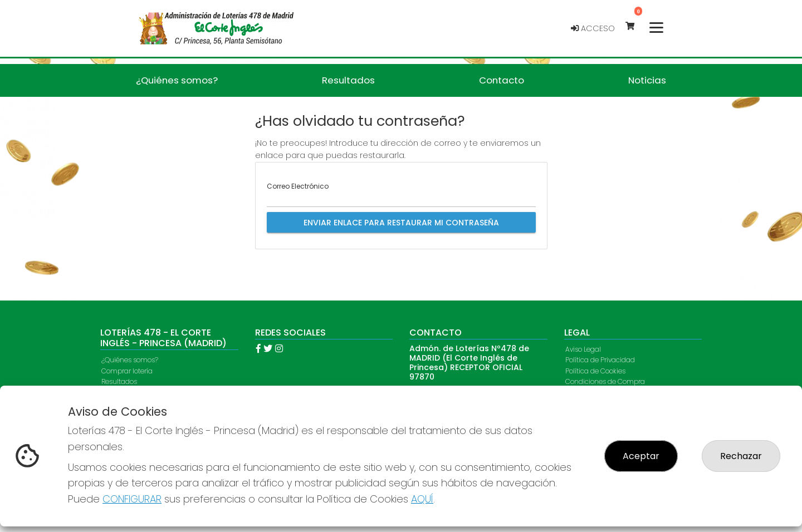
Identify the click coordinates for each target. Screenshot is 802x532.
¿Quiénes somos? (130, 360)
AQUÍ (422, 499)
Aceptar (641, 456)
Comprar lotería (127, 371)
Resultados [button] (348, 80)
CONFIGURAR (132, 499)
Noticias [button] (647, 80)
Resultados (119, 381)
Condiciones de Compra (605, 381)
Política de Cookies (595, 371)
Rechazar (741, 456)
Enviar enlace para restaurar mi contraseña (401, 223)
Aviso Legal (583, 349)
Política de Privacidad (600, 360)
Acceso (593, 28)
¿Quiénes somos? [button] (177, 80)
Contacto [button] (502, 80)
